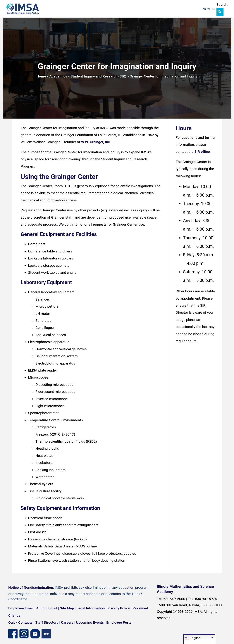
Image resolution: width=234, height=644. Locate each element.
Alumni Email (47, 608)
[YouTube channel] (35, 634)
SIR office (202, 152)
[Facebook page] (13, 634)
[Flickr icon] (46, 634)
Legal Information (91, 608)
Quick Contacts (20, 622)
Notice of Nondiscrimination (31, 587)
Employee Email (21, 608)
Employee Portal (119, 622)
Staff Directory (47, 622)
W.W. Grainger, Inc (95, 142)
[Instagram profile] (24, 634)
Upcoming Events (90, 622)
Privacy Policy (119, 608)
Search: (222, 5)
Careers (67, 622)
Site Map (67, 608)
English (192, 638)
